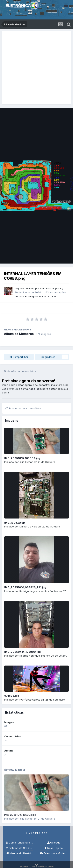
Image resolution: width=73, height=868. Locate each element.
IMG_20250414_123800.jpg (22, 652)
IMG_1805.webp (15, 523)
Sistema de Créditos (19, 848)
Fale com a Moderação (54, 853)
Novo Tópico (54, 848)
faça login (36, 389)
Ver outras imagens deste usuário (35, 296)
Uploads (54, 843)
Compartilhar (19, 357)
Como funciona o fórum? (19, 843)
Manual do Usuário (19, 853)
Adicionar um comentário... (24, 408)
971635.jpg (12, 696)
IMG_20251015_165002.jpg (22, 458)
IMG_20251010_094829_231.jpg (25, 587)
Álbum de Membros (19, 334)
